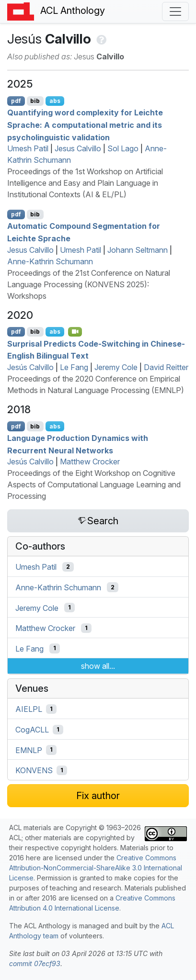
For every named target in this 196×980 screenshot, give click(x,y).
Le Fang (74, 367)
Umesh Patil (28, 148)
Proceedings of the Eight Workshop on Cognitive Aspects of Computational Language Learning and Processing (94, 484)
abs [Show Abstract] (55, 101)
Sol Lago (123, 148)
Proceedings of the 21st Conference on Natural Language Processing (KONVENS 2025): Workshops (89, 284)
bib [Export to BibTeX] (35, 101)
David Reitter (166, 367)
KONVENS (34, 770)
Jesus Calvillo (78, 148)
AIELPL (29, 709)
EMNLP (29, 750)
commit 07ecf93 (35, 963)
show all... (98, 666)
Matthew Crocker (90, 462)
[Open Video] (75, 332)
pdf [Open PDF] (16, 101)
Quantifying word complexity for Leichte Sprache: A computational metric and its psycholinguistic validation (85, 125)
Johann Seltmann (138, 250)
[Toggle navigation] (175, 11)
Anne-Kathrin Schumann (50, 261)
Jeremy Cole (116, 367)
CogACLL (32, 730)
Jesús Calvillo (30, 367)
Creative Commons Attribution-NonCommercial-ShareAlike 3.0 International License (96, 868)
